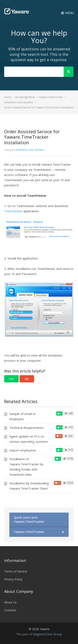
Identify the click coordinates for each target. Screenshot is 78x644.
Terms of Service (16, 571)
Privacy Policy (13, 579)
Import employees (23, 450)
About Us (10, 602)
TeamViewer (13, 211)
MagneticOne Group (48, 634)
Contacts (10, 610)
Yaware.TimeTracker (39, 532)
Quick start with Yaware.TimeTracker (29, 520)
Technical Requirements (27, 428)
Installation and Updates (30, 150)
